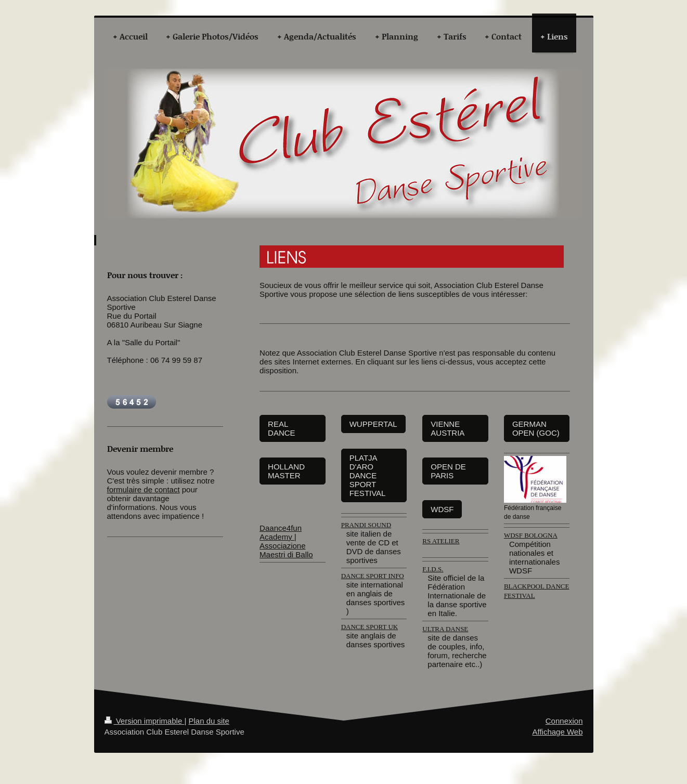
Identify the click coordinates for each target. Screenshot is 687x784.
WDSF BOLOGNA (531, 535)
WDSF (442, 509)
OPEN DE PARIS (448, 471)
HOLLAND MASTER (286, 471)
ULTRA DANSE (445, 629)
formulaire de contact (144, 489)
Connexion (564, 721)
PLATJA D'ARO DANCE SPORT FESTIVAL (368, 475)
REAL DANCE (282, 428)
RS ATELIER (441, 541)
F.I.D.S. (433, 569)
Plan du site (209, 721)
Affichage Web (557, 732)
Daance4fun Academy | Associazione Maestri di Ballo (286, 541)
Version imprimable (145, 721)
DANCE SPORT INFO (373, 576)
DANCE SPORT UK (370, 627)
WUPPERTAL (373, 424)
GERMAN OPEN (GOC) (536, 428)
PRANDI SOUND (366, 525)
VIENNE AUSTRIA (448, 428)
